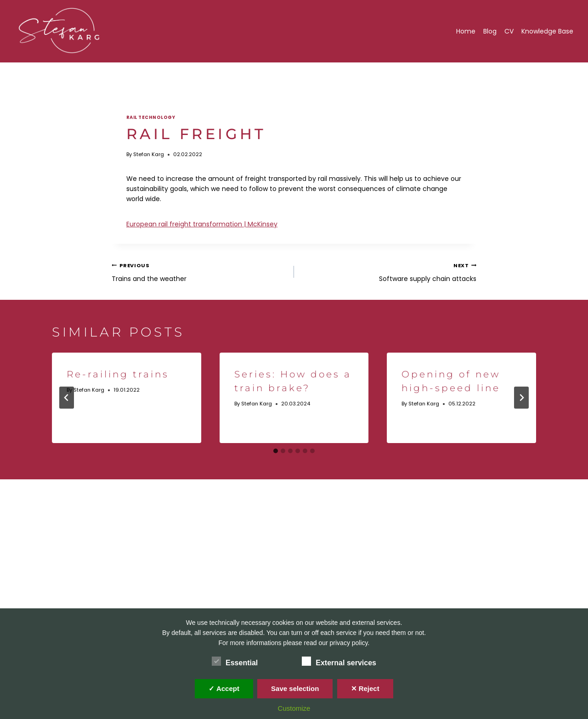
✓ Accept (224, 688)
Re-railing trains (118, 374)
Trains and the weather (200, 271)
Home (466, 31)
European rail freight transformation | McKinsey (202, 224)
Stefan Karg (149, 154)
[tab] (276, 451)
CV (509, 31)
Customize (294, 708)
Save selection (295, 688)
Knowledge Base (547, 31)
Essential (235, 661)
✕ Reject (365, 688)
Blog (490, 31)
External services (339, 661)
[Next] (521, 398)
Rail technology (151, 117)
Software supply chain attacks (388, 271)
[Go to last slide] (67, 398)
